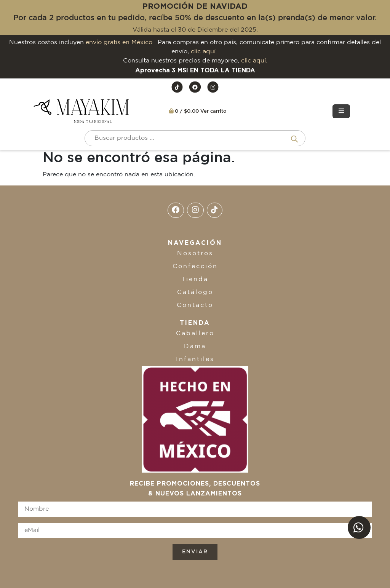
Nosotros (195, 253)
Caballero (195, 333)
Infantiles (195, 359)
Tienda (195, 279)
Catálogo (195, 292)
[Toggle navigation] (341, 111)
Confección (195, 266)
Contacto (195, 305)
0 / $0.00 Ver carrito (198, 111)
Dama (195, 346)
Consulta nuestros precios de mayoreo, (195, 61)
